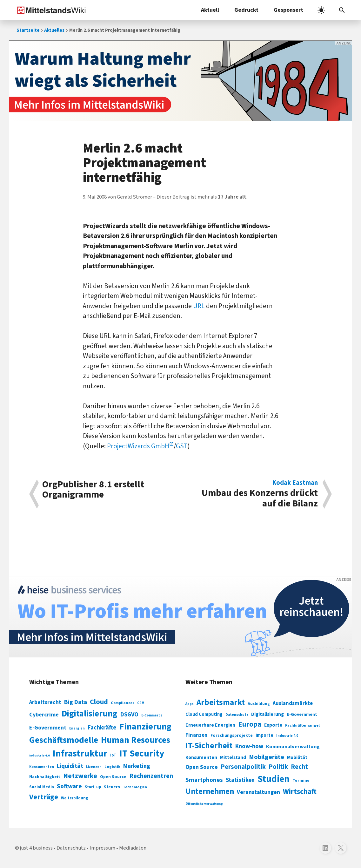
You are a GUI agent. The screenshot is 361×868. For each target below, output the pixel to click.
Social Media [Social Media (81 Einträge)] (42, 787)
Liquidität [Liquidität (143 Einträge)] (70, 766)
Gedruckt (246, 10)
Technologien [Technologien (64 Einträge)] (135, 787)
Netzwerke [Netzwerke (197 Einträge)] (80, 776)
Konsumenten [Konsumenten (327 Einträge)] (201, 757)
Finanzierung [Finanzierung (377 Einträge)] (145, 727)
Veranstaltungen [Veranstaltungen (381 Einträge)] (258, 792)
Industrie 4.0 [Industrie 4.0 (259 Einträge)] (287, 736)
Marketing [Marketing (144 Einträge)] (137, 766)
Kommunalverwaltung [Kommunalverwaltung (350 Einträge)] (293, 747)
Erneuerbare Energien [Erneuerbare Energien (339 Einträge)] (210, 725)
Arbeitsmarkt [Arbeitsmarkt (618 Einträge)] (221, 702)
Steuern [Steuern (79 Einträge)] (112, 787)
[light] (321, 10)
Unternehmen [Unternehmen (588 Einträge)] (210, 792)
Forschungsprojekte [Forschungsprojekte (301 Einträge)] (232, 736)
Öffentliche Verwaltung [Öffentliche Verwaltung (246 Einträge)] (204, 804)
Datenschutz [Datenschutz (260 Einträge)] (237, 715)
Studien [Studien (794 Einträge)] (274, 779)
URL (199, 306)
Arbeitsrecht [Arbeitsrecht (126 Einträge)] (45, 702)
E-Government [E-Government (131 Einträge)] (48, 728)
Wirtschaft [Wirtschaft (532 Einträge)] (300, 792)
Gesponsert (288, 10)
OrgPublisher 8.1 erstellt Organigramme (93, 490)
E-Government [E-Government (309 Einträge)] (302, 714)
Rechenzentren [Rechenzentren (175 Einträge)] (151, 776)
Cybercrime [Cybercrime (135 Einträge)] (44, 715)
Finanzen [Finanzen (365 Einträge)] (197, 735)
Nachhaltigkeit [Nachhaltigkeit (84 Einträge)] (45, 777)
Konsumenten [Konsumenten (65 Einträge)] (42, 767)
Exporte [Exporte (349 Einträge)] (273, 725)
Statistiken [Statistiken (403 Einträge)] (240, 780)
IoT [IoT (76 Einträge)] (113, 755)
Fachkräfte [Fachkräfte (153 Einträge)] (102, 728)
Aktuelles (54, 30)
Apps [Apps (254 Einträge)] (190, 704)
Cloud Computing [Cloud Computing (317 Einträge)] (204, 714)
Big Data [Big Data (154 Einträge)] (76, 702)
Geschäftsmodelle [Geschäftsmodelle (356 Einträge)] (64, 740)
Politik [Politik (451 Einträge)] (278, 767)
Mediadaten (133, 848)
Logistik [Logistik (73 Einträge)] (112, 767)
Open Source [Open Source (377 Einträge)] (202, 767)
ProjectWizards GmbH (138, 446)
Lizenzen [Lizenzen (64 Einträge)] (94, 767)
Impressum (102, 848)
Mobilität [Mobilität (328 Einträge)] (297, 757)
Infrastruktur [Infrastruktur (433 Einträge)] (80, 754)
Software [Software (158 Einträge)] (69, 786)
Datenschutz (71, 848)
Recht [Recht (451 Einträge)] (299, 767)
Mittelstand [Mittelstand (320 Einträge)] (233, 758)
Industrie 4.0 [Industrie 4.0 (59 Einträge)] (40, 755)
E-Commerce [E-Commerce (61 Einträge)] (152, 715)
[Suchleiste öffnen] (342, 10)
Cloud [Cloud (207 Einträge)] (99, 702)
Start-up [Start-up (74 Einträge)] (93, 787)
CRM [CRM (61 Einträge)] (141, 703)
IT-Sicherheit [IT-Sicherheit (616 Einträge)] (209, 746)
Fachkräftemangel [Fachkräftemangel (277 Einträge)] (302, 725)
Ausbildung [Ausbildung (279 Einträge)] (259, 704)
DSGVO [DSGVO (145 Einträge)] (129, 715)
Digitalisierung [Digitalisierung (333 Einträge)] (267, 714)
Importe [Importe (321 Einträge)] (264, 735)
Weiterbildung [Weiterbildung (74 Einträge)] (75, 798)
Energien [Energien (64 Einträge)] (77, 728)
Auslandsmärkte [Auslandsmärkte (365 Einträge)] (293, 703)
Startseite (28, 30)
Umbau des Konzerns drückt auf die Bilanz (252, 494)
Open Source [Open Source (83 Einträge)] (113, 777)
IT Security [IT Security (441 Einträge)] (142, 754)
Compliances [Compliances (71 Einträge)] (123, 703)
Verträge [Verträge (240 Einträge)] (44, 797)
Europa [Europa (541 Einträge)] (250, 724)
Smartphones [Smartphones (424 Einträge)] (204, 780)
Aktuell (210, 10)
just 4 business (36, 848)
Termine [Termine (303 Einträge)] (301, 781)
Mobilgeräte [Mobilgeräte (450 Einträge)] (267, 757)
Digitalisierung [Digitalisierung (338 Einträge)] (90, 714)
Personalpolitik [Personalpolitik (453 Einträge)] (243, 767)
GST (182, 446)
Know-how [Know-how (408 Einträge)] (249, 746)
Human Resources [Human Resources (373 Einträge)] (136, 740)
